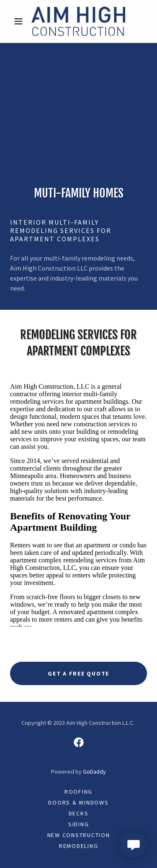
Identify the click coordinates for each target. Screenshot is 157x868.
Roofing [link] (78, 792)
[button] (20, 21)
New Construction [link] (79, 835)
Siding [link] (79, 824)
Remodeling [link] (79, 846)
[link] (78, 21)
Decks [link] (79, 813)
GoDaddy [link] (94, 772)
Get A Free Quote (78, 673)
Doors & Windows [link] (78, 802)
